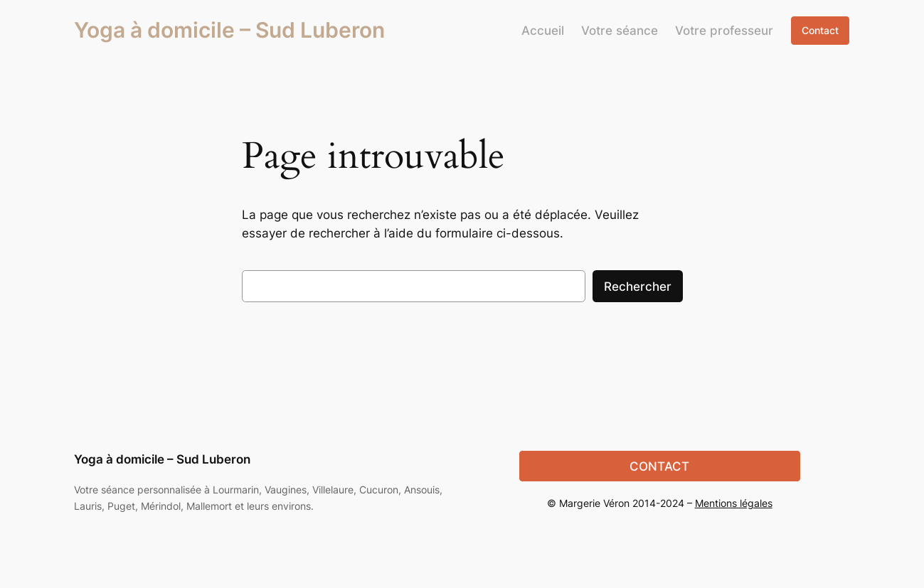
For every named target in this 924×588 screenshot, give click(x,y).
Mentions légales (734, 503)
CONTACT (659, 466)
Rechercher (638, 287)
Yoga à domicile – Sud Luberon (229, 30)
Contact (820, 30)
